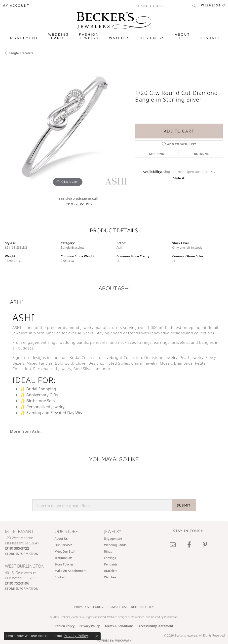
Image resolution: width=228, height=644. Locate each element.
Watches (119, 38)
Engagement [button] (23, 38)
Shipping (157, 154)
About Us (61, 539)
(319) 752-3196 (79, 204)
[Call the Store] (17, 548)
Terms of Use (117, 607)
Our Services (64, 545)
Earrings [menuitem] (110, 558)
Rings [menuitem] (108, 551)
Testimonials (64, 558)
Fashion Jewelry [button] (89, 36)
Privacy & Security (89, 607)
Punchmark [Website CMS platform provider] (123, 641)
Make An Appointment (71, 571)
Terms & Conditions (119, 626)
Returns (202, 154)
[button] (16, 6)
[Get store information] (22, 554)
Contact (210, 38)
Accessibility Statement (156, 626)
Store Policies (64, 564)
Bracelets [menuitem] (111, 571)
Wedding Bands (59, 36)
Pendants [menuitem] (111, 564)
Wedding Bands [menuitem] (115, 545)
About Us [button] (182, 36)
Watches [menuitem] (110, 577)
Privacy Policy (90, 626)
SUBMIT (184, 505)
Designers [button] (152, 38)
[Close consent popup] (97, 636)
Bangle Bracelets (21, 53)
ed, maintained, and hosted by (145, 617)
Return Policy (142, 607)
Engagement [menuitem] (113, 539)
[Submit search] (194, 6)
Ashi (119, 248)
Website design (116, 617)
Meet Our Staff (65, 551)
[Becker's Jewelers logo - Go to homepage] (114, 19)
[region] (68, 125)
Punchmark (171, 617)
